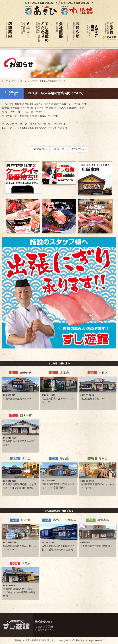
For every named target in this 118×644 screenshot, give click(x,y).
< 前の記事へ (39, 149)
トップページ (8, 81)
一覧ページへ (59, 149)
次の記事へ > (79, 149)
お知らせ (22, 81)
